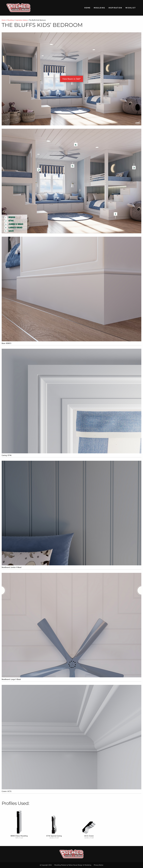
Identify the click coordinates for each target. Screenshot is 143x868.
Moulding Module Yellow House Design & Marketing (73, 865)
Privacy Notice (99, 865)
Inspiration (115, 8)
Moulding (99, 8)
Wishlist (131, 8)
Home (87, 8)
